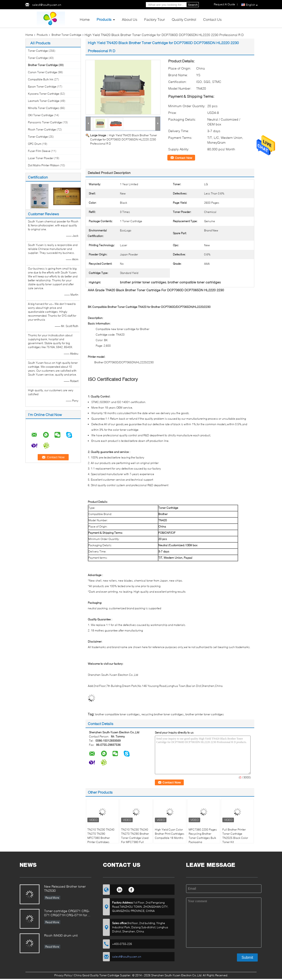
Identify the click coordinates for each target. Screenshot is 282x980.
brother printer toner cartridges (205, 714)
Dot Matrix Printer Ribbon (44, 165)
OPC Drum (35, 144)
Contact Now (184, 158)
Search (193, 5)
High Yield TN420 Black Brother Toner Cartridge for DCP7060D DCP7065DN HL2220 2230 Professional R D (124, 139)
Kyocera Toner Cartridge (44, 94)
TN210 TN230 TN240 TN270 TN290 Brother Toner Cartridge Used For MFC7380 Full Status (135, 838)
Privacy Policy (63, 975)
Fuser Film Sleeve (39, 151)
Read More (52, 898)
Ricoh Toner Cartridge (42, 129)
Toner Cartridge (38, 51)
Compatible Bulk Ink (41, 79)
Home (85, 19)
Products (104, 19)
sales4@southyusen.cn (47, 5)
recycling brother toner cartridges (162, 714)
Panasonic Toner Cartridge (45, 122)
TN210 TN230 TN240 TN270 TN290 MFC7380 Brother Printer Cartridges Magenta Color (101, 838)
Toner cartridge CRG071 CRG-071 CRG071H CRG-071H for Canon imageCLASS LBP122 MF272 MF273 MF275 (67, 913)
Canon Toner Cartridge (43, 72)
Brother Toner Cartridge (66, 35)
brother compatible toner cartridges (117, 714)
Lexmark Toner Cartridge (44, 101)
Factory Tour (155, 19)
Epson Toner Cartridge (42, 86)
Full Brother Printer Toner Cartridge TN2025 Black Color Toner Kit (235, 836)
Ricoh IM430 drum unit (61, 935)
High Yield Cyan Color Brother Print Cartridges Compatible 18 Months (170, 834)
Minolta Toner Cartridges (44, 108)
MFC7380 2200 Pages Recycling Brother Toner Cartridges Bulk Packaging (203, 836)
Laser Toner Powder (41, 158)
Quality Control (184, 19)
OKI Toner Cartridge (41, 115)
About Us (130, 19)
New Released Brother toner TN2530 (65, 888)
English (252, 5)
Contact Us (212, 19)
